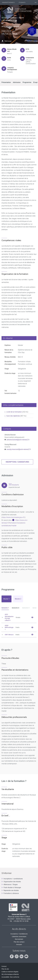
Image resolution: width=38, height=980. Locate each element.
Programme (27, 82)
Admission (17, 82)
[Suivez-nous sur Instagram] (17, 956)
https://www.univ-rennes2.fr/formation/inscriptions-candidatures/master (15, 523)
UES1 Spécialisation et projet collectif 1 (9, 617)
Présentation (6, 82)
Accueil (4, 18)
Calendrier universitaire (19, 936)
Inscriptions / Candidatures (19, 934)
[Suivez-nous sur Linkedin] (21, 956)
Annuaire (19, 944)
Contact (4, 966)
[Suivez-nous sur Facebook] (12, 956)
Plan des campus (19, 942)
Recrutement (19, 939)
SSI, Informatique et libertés (10, 974)
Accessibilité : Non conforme (10, 977)
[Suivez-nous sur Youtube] (26, 956)
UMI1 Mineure (9, 635)
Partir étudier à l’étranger (11, 887)
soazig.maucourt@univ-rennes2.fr (19, 449)
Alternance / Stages (10, 884)
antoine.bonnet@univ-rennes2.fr (18, 440)
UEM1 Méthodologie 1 (9, 627)
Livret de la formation (14, 412)
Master (21, 18)
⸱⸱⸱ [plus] (36, 2)
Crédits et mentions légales (10, 972)
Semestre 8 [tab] (16, 608)
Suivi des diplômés (13, 416)
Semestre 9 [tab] (26, 608)
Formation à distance (10, 893)
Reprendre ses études (10, 890)
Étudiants (22, 3)
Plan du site (5, 969)
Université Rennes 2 (8, 3)
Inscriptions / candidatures (17, 462)
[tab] (6, 599)
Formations (13, 18)
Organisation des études (11, 882)
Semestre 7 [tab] (5, 608)
